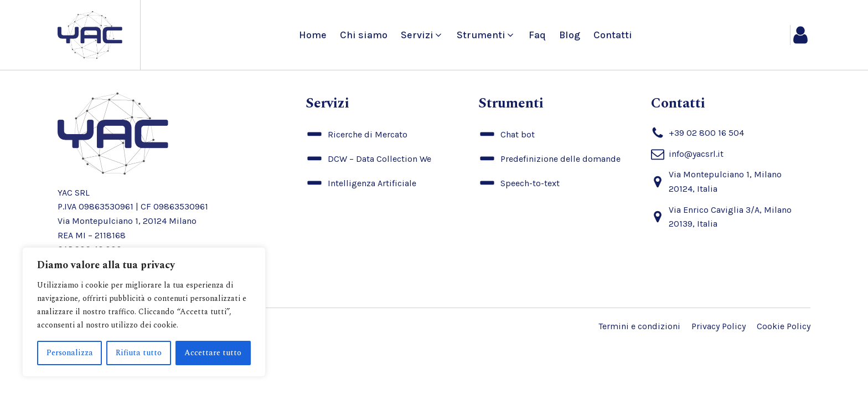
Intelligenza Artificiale (372, 183)
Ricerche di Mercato (368, 134)
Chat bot (518, 134)
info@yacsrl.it (696, 154)
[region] (144, 312)
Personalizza (70, 353)
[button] (422, 35)
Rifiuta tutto (139, 353)
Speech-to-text (530, 183)
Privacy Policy (719, 326)
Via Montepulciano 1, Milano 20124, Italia (725, 181)
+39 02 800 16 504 (706, 133)
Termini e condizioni (639, 326)
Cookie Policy (784, 326)
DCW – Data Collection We (379, 159)
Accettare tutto (213, 353)
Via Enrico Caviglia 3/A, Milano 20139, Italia (730, 217)
